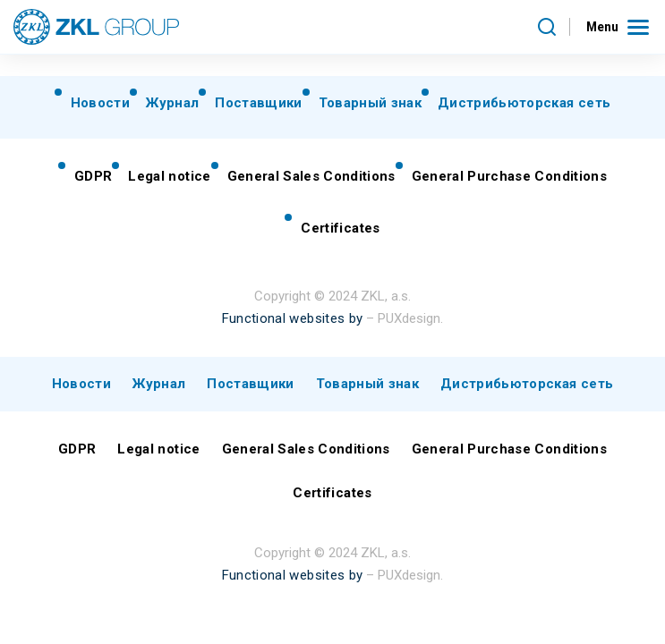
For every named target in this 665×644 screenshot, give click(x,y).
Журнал (172, 103)
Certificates (340, 228)
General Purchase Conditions (509, 176)
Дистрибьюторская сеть (524, 103)
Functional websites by (292, 318)
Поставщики (258, 103)
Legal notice (169, 176)
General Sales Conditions (311, 176)
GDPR (93, 176)
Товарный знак (370, 103)
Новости (100, 103)
